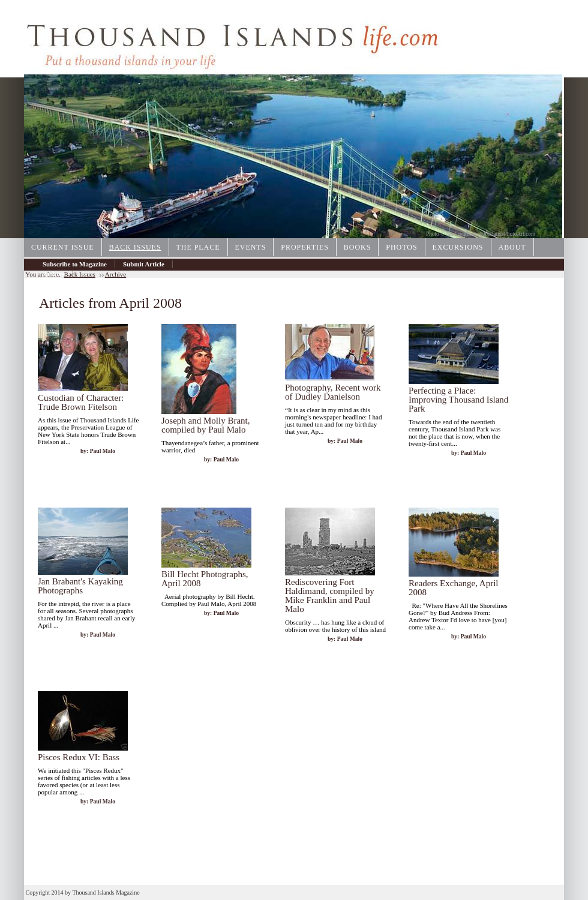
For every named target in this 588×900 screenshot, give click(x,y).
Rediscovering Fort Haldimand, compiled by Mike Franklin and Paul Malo (330, 595)
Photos (401, 247)
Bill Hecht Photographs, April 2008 (205, 579)
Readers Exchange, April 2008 (454, 588)
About (512, 247)
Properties (305, 247)
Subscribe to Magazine (75, 264)
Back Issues (135, 247)
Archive (54, 274)
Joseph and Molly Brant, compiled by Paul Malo (206, 425)
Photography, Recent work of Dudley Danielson (333, 392)
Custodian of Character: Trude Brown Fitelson (81, 402)
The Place (198, 247)
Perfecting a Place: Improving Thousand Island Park (458, 400)
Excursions (458, 247)
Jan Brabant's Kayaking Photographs (80, 586)
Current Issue (63, 247)
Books (357, 247)
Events (251, 247)
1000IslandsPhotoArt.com (506, 234)
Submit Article (144, 264)
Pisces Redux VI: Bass (79, 757)
